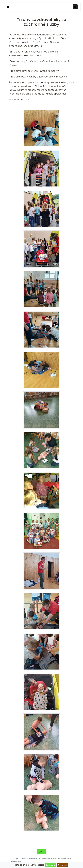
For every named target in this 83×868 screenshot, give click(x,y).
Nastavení (63, 865)
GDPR (41, 852)
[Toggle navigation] (75, 7)
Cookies (15, 859)
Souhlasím (51, 865)
